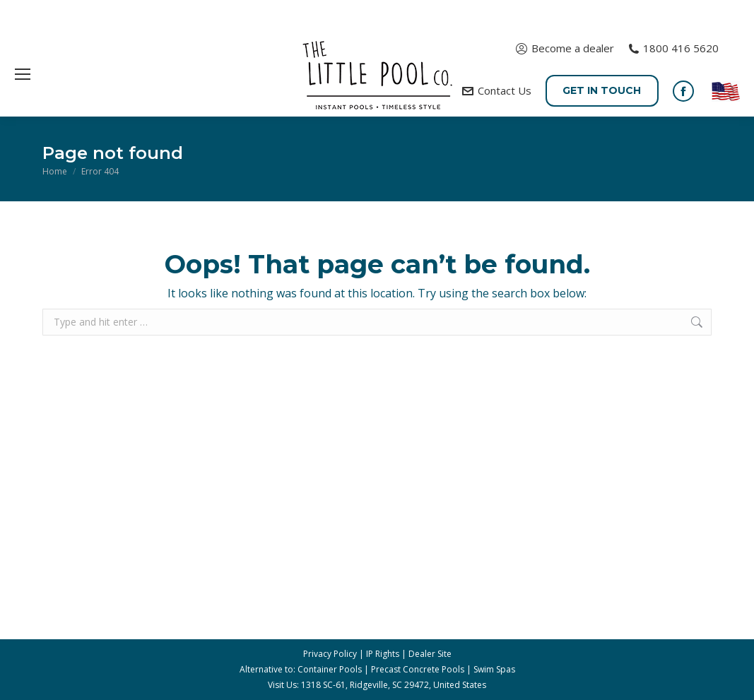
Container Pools (330, 669)
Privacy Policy (330, 654)
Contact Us (496, 91)
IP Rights (383, 654)
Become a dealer (565, 48)
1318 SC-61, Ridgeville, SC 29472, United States (394, 685)
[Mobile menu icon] (23, 74)
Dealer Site (430, 654)
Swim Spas (494, 669)
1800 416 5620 (673, 48)
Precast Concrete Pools (418, 669)
